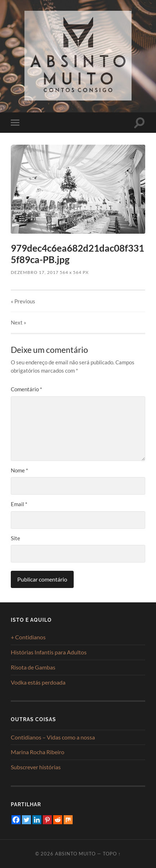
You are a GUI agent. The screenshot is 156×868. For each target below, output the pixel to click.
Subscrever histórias (36, 767)
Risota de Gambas (33, 667)
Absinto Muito (75, 854)
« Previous (23, 301)
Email (19, 504)
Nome (19, 470)
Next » (19, 322)
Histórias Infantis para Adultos (49, 652)
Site (15, 538)
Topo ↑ (112, 854)
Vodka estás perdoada (38, 682)
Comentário (26, 389)
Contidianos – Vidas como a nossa (53, 737)
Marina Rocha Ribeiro (38, 752)
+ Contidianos (28, 637)
